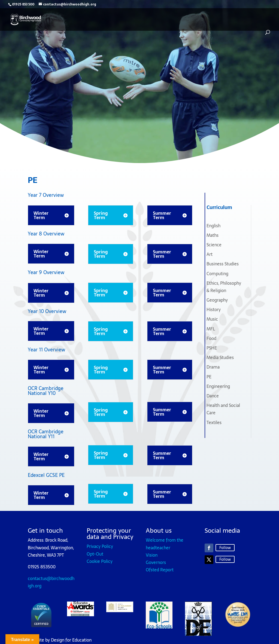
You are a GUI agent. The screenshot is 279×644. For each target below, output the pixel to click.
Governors (156, 562)
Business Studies (223, 264)
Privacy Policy (100, 546)
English (213, 226)
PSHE (212, 348)
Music (212, 319)
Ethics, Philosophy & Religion (224, 287)
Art (210, 254)
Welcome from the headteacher (165, 544)
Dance (213, 396)
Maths (213, 235)
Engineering (218, 386)
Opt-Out (95, 554)
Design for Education (71, 640)
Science (214, 245)
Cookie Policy (100, 561)
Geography (217, 300)
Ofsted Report (160, 570)
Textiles (214, 422)
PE (209, 377)
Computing (217, 274)
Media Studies (220, 357)
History (214, 309)
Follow (225, 548)
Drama (213, 367)
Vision (152, 555)
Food (211, 338)
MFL (211, 329)
